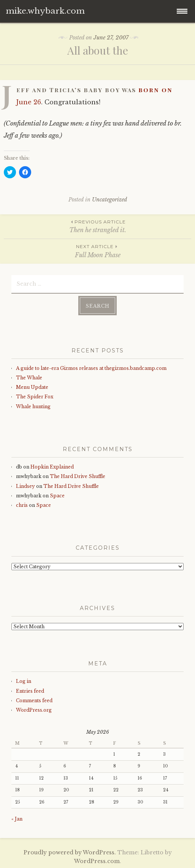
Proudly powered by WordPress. (70, 852)
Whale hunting (33, 406)
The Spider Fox (35, 397)
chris (22, 505)
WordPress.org (34, 710)
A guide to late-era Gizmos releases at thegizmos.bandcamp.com (91, 368)
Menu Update (32, 387)
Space (57, 496)
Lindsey (25, 486)
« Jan (17, 819)
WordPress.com (97, 861)
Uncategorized (109, 200)
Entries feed (30, 691)
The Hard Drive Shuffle (78, 476)
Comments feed (34, 701)
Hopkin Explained (52, 467)
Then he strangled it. (97, 226)
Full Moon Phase (97, 251)
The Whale (29, 378)
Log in (24, 681)
